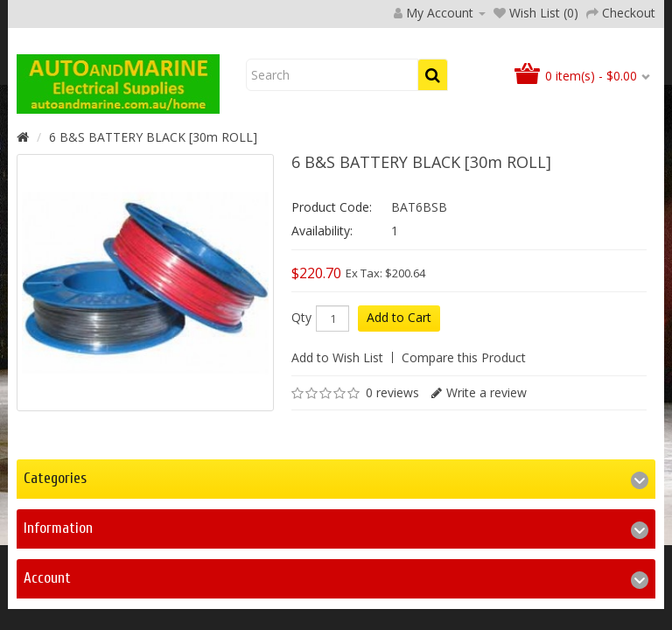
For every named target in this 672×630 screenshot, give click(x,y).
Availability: (322, 343)
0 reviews (392, 505)
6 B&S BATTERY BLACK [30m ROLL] (153, 250)
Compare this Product (464, 470)
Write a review (486, 505)
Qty (301, 430)
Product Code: (332, 320)
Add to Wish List (337, 470)
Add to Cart (399, 430)
